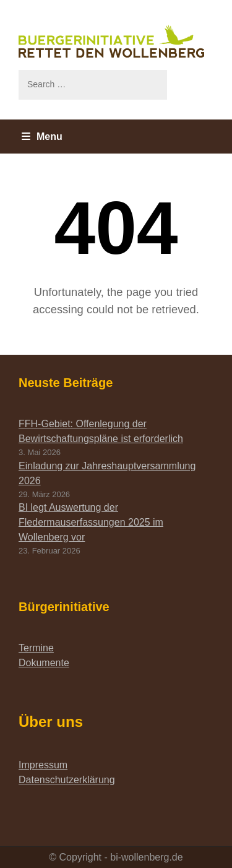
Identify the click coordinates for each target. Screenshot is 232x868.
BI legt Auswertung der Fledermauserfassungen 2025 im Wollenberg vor (91, 522)
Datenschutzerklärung (67, 780)
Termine (36, 648)
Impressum (43, 765)
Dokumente (44, 663)
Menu (42, 137)
